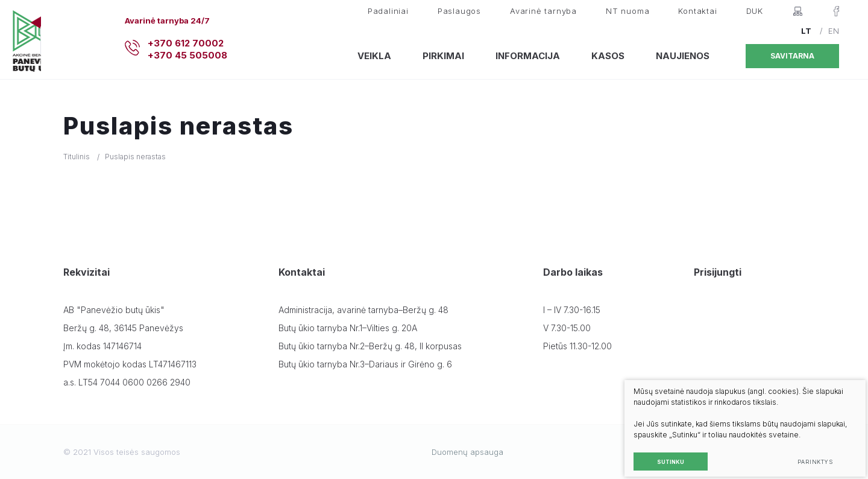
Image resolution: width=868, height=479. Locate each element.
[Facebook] (836, 11)
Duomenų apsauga (467, 452)
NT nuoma (627, 11)
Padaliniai (388, 11)
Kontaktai (697, 11)
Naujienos (683, 56)
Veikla (374, 56)
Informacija (528, 56)
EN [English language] (834, 31)
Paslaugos (459, 11)
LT (806, 31)
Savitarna (792, 56)
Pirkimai (443, 56)
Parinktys (806, 452)
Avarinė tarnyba (543, 11)
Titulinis (77, 157)
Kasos (608, 56)
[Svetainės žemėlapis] (798, 11)
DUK (755, 11)
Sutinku (661, 452)
